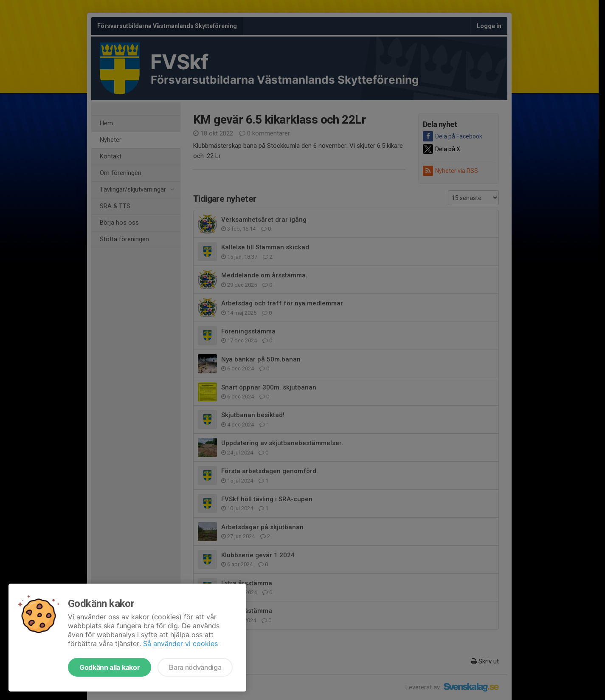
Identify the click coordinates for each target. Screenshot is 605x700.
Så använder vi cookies (180, 644)
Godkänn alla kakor (110, 667)
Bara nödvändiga (195, 667)
